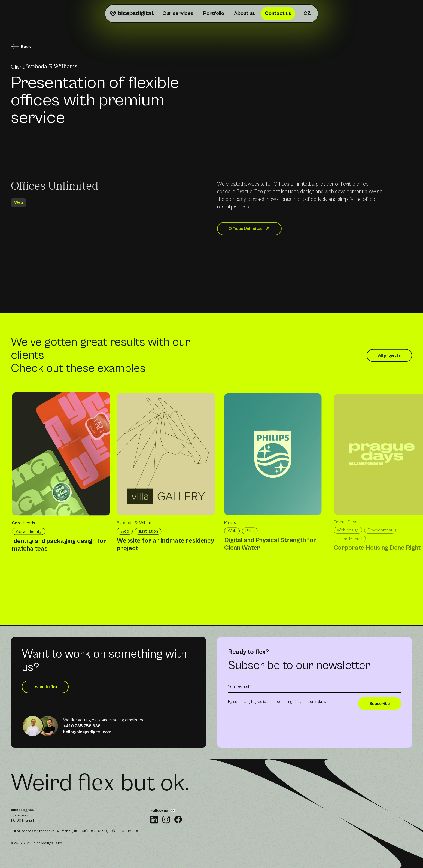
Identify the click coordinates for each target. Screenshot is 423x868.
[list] (217, 489)
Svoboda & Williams (51, 67)
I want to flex (45, 687)
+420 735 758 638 (82, 726)
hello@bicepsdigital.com (87, 732)
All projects (389, 358)
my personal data (311, 702)
